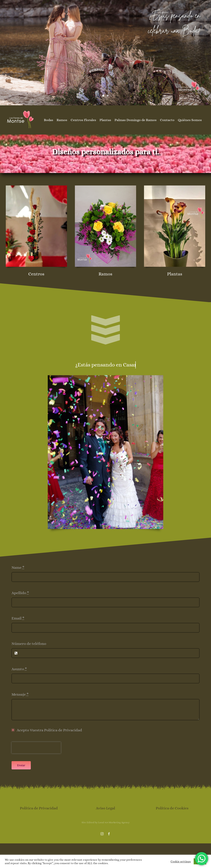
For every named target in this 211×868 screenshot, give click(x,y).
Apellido (20, 593)
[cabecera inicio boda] (105, 53)
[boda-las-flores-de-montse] (105, 377)
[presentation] (36, 748)
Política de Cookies (172, 808)
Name (18, 567)
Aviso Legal (105, 808)
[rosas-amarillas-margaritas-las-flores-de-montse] (105, 187)
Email (18, 618)
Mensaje (20, 694)
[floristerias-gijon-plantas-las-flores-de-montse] (175, 187)
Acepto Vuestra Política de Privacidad (49, 730)
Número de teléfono (29, 644)
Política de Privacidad (39, 808)
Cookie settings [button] (181, 861)
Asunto (19, 669)
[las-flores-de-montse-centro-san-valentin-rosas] (36, 187)
